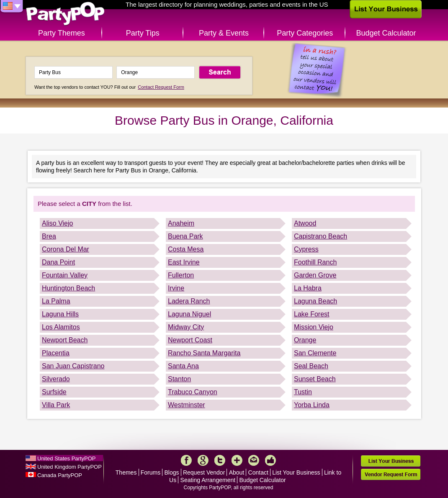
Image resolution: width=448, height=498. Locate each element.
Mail (254, 460)
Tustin (303, 392)
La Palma (56, 301)
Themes (126, 472)
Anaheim (181, 223)
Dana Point (58, 262)
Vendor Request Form (391, 474)
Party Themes (62, 33)
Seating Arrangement (208, 480)
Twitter (220, 460)
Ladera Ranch (189, 301)
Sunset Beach (315, 379)
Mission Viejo (314, 327)
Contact (258, 472)
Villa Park (56, 405)
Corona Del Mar (66, 249)
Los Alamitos (61, 327)
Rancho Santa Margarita (204, 353)
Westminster (187, 405)
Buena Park (185, 236)
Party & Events (224, 33)
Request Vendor (204, 472)
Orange (305, 340)
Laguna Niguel (189, 314)
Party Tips (143, 33)
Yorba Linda (312, 405)
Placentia (56, 353)
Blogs (172, 472)
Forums (151, 472)
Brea (49, 236)
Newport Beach (65, 340)
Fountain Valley (65, 275)
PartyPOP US (65, 14)
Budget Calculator (386, 33)
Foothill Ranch (315, 262)
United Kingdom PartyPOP (70, 467)
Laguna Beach (315, 301)
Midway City (186, 327)
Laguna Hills (60, 314)
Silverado (56, 379)
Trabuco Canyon (193, 392)
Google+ (203, 460)
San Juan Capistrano (73, 366)
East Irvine (184, 262)
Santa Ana (183, 366)
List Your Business (296, 472)
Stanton (179, 379)
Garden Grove (315, 275)
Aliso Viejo (57, 223)
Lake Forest (312, 314)
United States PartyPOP (66, 458)
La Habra (308, 288)
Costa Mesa (186, 249)
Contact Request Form (161, 87)
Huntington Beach (68, 288)
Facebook (186, 460)
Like (270, 460)
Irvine (176, 288)
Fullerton (181, 275)
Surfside (54, 392)
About (237, 472)
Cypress (306, 249)
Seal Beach (311, 366)
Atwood (305, 223)
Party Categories (305, 33)
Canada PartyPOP (60, 475)
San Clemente (315, 353)
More (237, 460)
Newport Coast (190, 340)
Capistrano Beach (321, 236)
